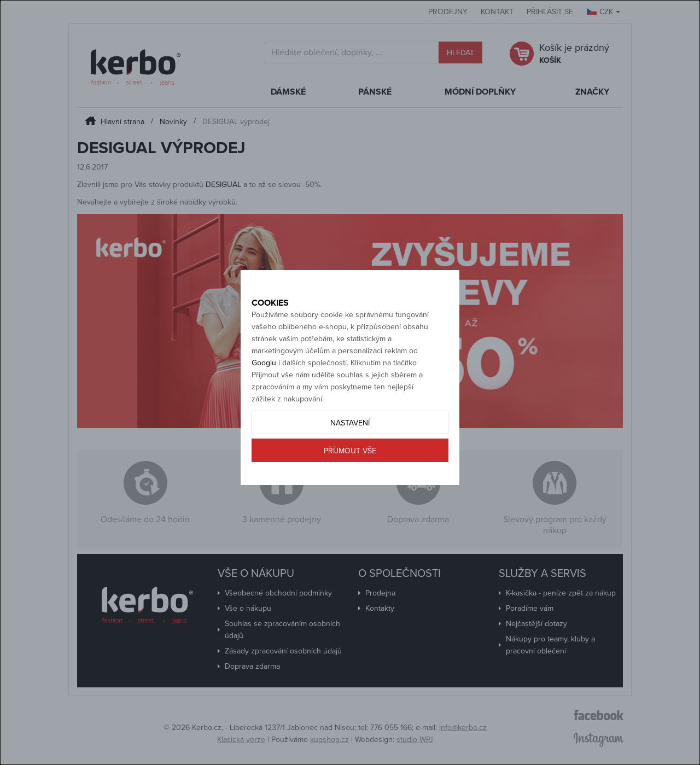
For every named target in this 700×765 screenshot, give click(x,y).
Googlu (264, 401)
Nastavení (350, 461)
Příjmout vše (350, 489)
